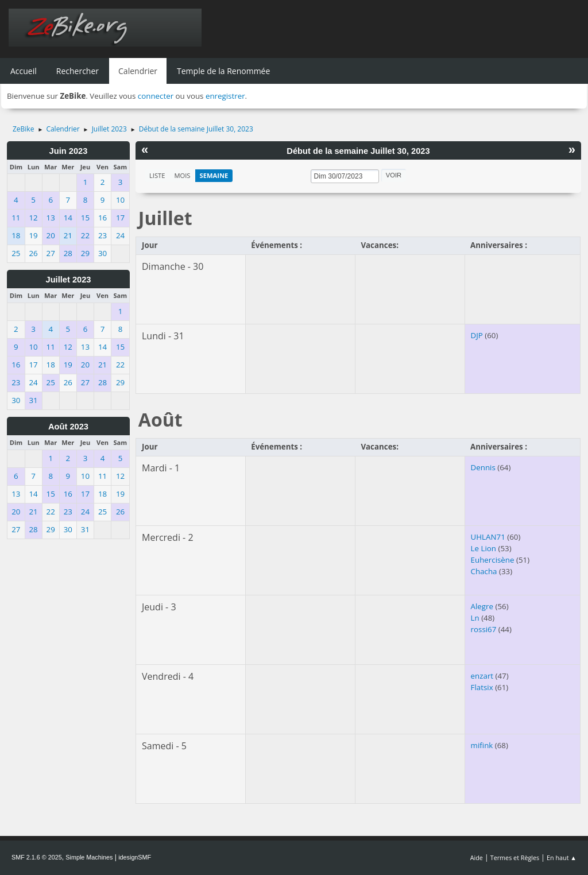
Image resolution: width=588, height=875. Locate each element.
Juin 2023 (69, 151)
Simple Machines (89, 857)
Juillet (165, 218)
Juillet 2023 (68, 280)
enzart (482, 676)
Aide (477, 857)
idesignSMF (135, 857)
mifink (482, 745)
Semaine (214, 175)
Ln (475, 618)
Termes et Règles (515, 857)
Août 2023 (68, 427)
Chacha (484, 571)
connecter (156, 96)
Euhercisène (493, 560)
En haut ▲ (562, 857)
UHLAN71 (488, 537)
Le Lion (483, 548)
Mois (182, 175)
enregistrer (225, 96)
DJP (477, 335)
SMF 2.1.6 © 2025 (37, 857)
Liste (157, 175)
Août (160, 419)
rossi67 (484, 629)
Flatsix (482, 687)
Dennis (483, 467)
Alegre (482, 606)
